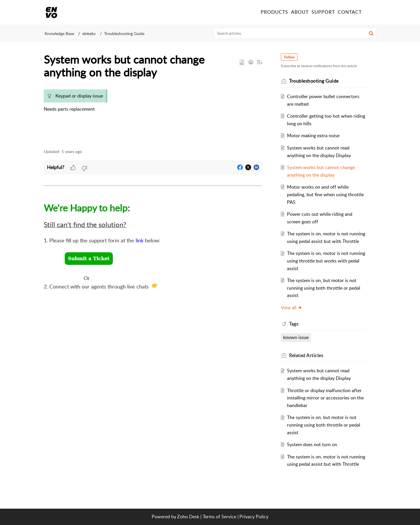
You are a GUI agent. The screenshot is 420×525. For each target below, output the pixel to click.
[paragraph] (153, 104)
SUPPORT (323, 12)
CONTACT (350, 12)
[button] (370, 12)
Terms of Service (219, 517)
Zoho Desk (188, 517)
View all (292, 307)
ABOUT (300, 12)
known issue (296, 337)
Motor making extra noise (314, 135)
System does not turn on (312, 444)
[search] (295, 33)
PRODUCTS (274, 12)
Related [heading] (306, 355)
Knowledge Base (59, 33)
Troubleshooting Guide (124, 33)
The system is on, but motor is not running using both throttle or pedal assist (324, 288)
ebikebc (89, 33)
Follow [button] (289, 57)
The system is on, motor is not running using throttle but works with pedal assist (326, 261)
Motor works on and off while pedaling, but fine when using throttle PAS (326, 194)
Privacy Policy (254, 517)
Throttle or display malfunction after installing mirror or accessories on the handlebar (326, 398)
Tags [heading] (294, 324)
